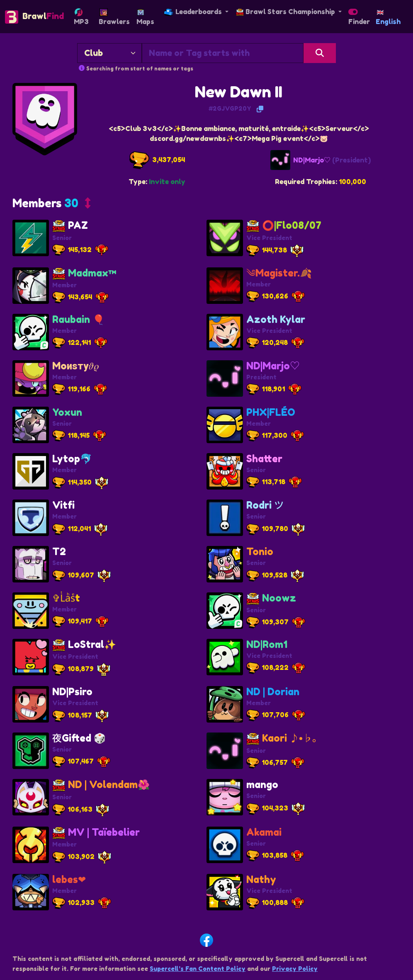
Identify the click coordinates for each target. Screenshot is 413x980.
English (388, 18)
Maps (145, 17)
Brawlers (114, 17)
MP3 (81, 17)
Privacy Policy (295, 969)
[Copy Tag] (260, 109)
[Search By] (109, 53)
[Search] (320, 53)
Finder (359, 19)
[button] (51, 205)
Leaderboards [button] (194, 12)
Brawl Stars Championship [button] (286, 12)
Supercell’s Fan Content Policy (198, 969)
